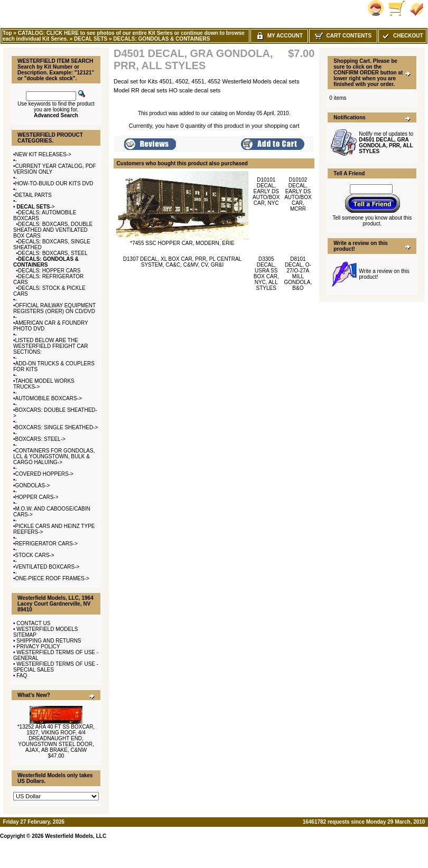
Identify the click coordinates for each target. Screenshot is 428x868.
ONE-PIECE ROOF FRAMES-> (52, 578)
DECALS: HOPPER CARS (49, 271)
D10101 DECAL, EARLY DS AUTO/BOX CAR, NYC (266, 191)
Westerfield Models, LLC (76, 836)
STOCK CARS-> (35, 555)
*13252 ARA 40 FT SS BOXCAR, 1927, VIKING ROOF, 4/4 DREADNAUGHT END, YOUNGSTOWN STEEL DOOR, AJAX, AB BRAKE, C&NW (56, 738)
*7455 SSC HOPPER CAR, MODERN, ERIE (182, 243)
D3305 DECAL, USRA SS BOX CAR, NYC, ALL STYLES (266, 273)
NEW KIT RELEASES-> (43, 154)
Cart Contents (343, 36)
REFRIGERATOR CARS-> (46, 544)
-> (35, 207)
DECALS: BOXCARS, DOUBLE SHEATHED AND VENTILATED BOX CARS (53, 230)
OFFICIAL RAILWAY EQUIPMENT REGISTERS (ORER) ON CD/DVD (54, 308)
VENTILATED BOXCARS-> (48, 567)
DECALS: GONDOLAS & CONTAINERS (161, 39)
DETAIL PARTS (34, 195)
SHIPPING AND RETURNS (49, 641)
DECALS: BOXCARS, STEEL (53, 253)
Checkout (402, 36)
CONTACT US (33, 623)
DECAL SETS (91, 39)
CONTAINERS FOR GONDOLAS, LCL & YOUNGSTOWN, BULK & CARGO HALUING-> (54, 456)
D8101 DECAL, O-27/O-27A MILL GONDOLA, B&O (298, 273)
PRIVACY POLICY (38, 647)
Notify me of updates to (386, 143)
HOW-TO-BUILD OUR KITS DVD (54, 183)
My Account (279, 36)
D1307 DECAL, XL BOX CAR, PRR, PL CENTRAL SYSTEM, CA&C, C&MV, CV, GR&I (182, 262)
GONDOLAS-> (33, 485)
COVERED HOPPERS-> (44, 474)
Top (7, 33)
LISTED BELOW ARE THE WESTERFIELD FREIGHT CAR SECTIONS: (51, 346)
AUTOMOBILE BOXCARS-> (49, 398)
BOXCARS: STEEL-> (40, 439)
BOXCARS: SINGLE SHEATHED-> (57, 427)
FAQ (22, 676)
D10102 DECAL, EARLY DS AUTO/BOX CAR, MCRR (298, 194)
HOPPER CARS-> (37, 497)
